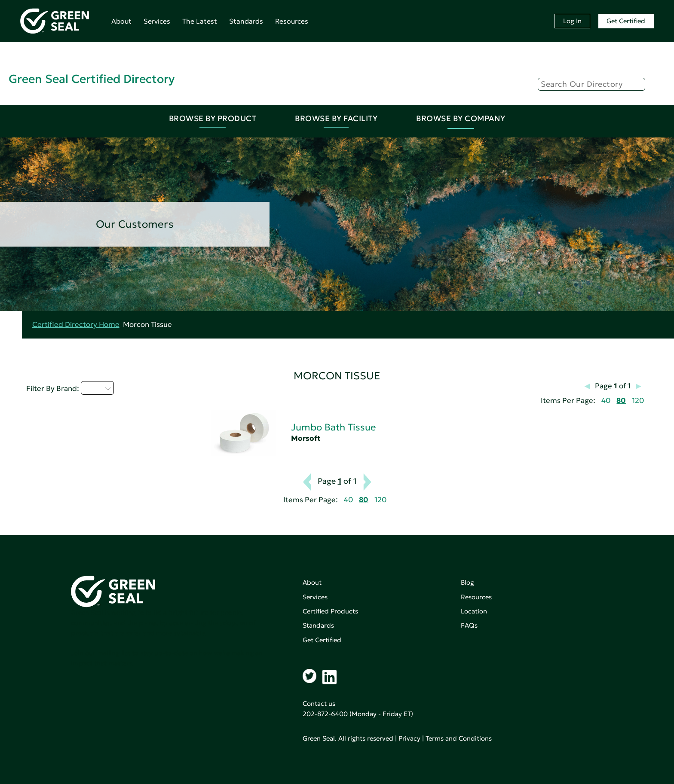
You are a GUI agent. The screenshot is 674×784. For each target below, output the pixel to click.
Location (474, 611)
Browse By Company (461, 118)
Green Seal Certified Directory (92, 79)
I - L (97, 388)
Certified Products (330, 611)
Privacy (409, 738)
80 (621, 401)
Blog (467, 582)
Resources (292, 21)
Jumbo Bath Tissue (333, 427)
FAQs (469, 625)
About (121, 21)
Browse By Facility (336, 118)
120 (638, 401)
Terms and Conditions (459, 738)
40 (606, 401)
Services (157, 21)
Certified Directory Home (76, 325)
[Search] (591, 84)
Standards (246, 21)
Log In (572, 21)
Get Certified (626, 21)
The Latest (200, 21)
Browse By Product (213, 118)
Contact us (319, 703)
